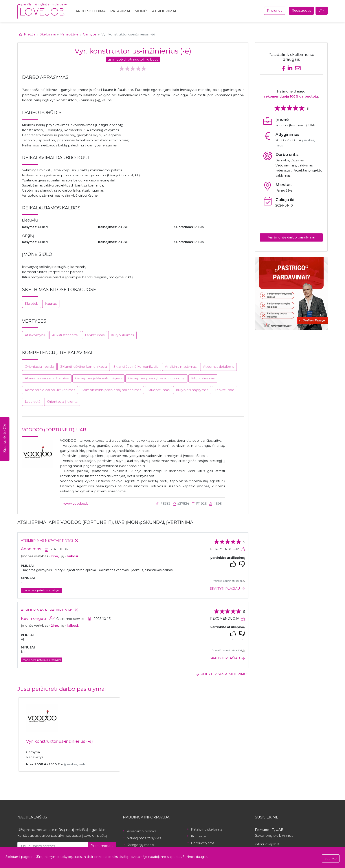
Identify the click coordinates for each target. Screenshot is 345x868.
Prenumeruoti (102, 846)
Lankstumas (95, 335)
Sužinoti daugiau (195, 857)
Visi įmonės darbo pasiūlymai (291, 237)
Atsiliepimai (164, 11)
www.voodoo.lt (76, 504)
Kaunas (51, 304)
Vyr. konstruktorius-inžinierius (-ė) (60, 741)
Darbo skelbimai (90, 11)
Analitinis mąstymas (181, 367)
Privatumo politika (142, 831)
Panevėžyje (69, 34)
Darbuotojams (203, 843)
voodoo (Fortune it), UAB (54, 430)
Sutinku (331, 858)
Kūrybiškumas (122, 335)
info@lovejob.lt (267, 844)
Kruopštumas (159, 390)
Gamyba (90, 34)
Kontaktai (199, 836)
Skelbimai (48, 34)
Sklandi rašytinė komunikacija (84, 367)
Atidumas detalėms (218, 367)
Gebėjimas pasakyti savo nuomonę (156, 378)
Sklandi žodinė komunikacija (136, 367)
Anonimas (31, 549)
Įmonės (141, 11)
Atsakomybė (35, 335)
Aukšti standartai (65, 335)
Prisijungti (275, 11)
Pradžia (28, 34)
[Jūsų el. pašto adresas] (53, 846)
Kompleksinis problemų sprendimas (111, 390)
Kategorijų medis (140, 845)
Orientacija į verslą (39, 367)
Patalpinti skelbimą (206, 829)
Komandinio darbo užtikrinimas (50, 390)
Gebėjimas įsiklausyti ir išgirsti (98, 378)
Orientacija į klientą (62, 402)
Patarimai (120, 11)
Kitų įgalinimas (203, 378)
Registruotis (301, 11)
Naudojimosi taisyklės (144, 838)
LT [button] (320, 11)
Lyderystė (33, 402)
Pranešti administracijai (228, 581)
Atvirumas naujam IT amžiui (47, 378)
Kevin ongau (33, 619)
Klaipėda (32, 304)
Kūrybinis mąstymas (192, 390)
